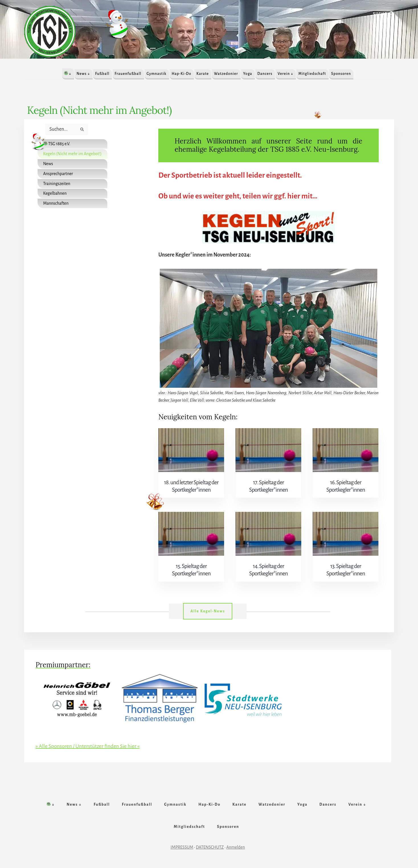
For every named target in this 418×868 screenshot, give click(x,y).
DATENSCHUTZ (210, 847)
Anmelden (236, 847)
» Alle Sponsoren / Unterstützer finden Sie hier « (88, 746)
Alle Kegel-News (208, 611)
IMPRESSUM (182, 847)
